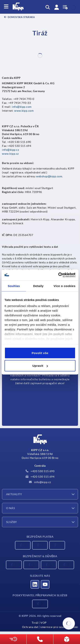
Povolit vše (40, 353)
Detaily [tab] (38, 286)
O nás (11, 508)
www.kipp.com (24, 111)
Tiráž (35, 623)
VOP (44, 623)
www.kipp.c (10, 154)
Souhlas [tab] (14, 286)
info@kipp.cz (10, 150)
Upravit (40, 366)
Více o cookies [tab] (65, 286)
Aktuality (14, 494)
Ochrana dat (30, 627)
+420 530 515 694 (40, 477)
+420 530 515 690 (40, 471)
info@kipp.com (22, 107)
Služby (12, 522)
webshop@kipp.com (49, 176)
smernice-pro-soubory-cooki (59, 627)
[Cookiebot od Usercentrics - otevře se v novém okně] (58, 275)
